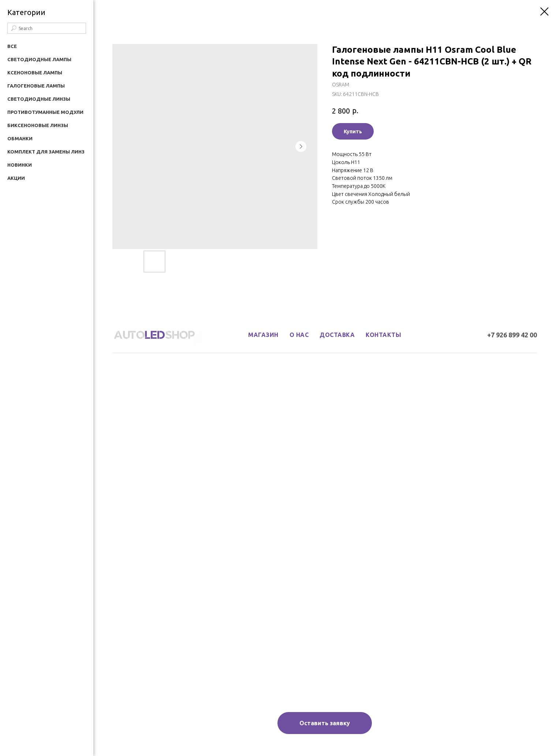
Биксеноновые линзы (38, 125)
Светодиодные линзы (39, 99)
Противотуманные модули (45, 112)
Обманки (20, 138)
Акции (16, 178)
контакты (383, 335)
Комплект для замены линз (46, 152)
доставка (337, 335)
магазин (263, 335)
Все (12, 46)
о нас (299, 335)
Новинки (20, 165)
